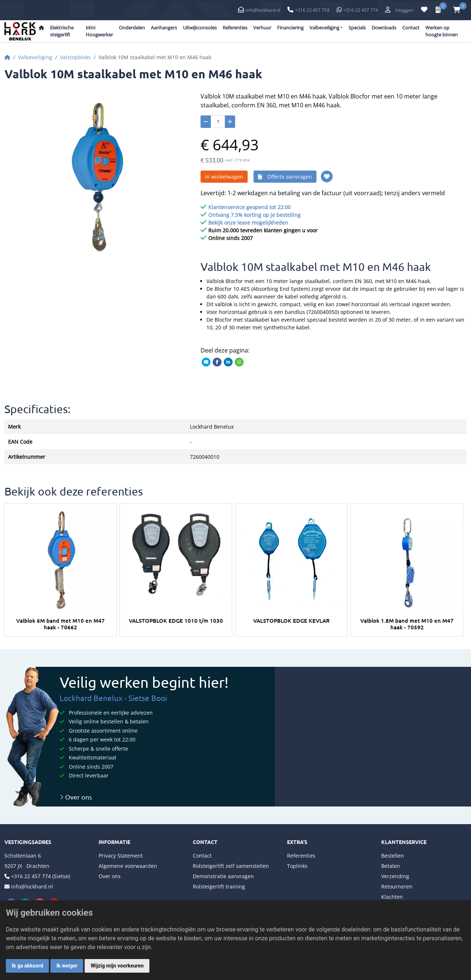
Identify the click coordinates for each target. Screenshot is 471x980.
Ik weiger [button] (67, 966)
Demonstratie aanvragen (223, 876)
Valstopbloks (75, 57)
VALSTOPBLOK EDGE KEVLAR (291, 620)
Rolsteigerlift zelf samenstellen (231, 866)
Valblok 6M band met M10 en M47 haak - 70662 (61, 624)
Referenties (235, 28)
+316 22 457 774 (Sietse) (40, 876)
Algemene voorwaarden (128, 866)
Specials (357, 28)
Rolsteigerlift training (219, 886)
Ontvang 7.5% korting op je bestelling (254, 215)
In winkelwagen (224, 177)
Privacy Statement (121, 856)
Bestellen (393, 856)
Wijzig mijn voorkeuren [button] (117, 966)
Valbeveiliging (35, 57)
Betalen (391, 866)
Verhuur (262, 28)
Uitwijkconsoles (200, 28)
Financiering (290, 28)
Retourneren (397, 886)
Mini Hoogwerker (99, 31)
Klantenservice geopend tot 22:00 (249, 207)
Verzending (395, 876)
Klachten (392, 897)
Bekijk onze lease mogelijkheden (248, 223)
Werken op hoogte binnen (442, 31)
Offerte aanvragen (285, 177)
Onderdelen (132, 28)
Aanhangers (164, 28)
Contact (411, 28)
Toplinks (297, 866)
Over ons (76, 797)
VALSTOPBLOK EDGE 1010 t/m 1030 (176, 620)
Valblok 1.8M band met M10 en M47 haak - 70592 (407, 624)
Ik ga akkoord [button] (27, 966)
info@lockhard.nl (263, 10)
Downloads (384, 28)
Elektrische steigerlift (62, 31)
